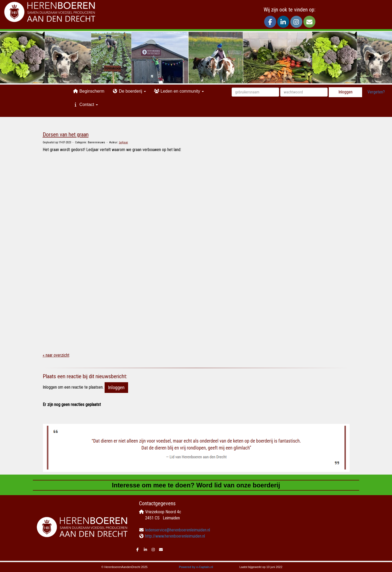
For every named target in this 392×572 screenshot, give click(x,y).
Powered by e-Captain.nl (196, 567)
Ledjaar (124, 142)
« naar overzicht (56, 355)
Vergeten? (376, 92)
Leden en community (179, 91)
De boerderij (129, 91)
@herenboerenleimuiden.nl (178, 530)
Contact (85, 104)
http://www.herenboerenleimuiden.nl (175, 536)
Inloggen (345, 92)
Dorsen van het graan (66, 135)
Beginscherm (89, 91)
